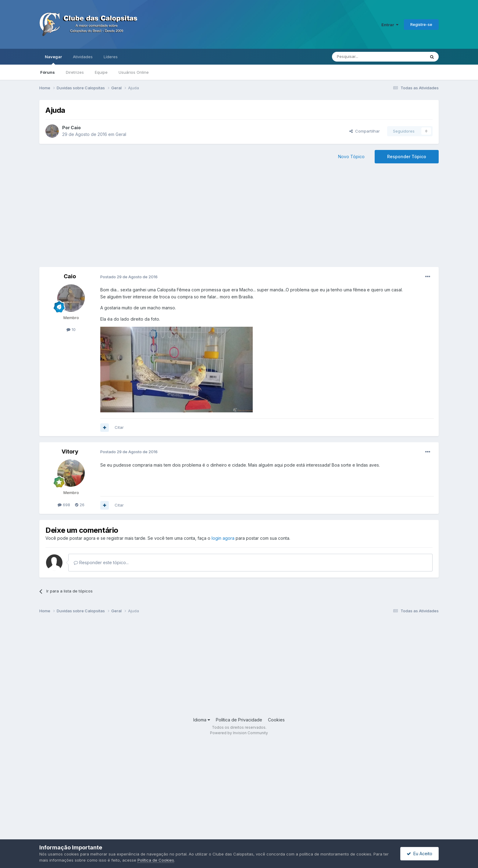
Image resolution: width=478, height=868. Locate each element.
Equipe (101, 72)
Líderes (111, 57)
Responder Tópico (407, 157)
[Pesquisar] (362, 57)
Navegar (53, 59)
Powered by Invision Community (239, 733)
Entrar (390, 25)
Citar (119, 427)
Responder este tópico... (101, 562)
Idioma (202, 720)
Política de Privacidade (239, 720)
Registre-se (421, 24)
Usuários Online (134, 72)
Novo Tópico (351, 157)
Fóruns (48, 72)
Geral (121, 134)
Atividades (83, 57)
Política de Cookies (156, 860)
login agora (223, 538)
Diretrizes (75, 72)
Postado (129, 277)
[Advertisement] (239, 218)
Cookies (276, 720)
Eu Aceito (419, 854)
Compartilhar (365, 131)
